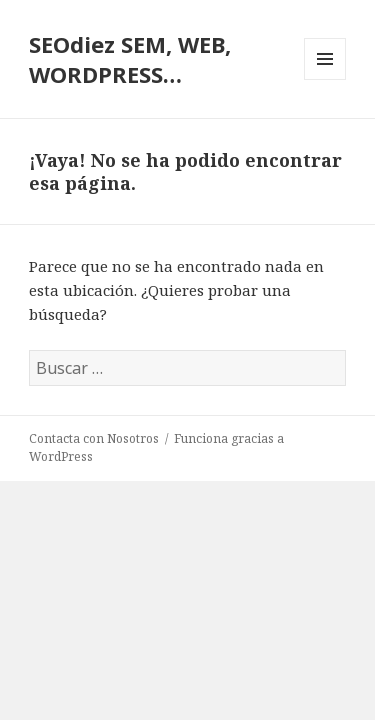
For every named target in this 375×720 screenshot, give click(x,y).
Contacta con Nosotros (94, 438)
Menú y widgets (325, 79)
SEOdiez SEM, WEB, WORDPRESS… (130, 59)
